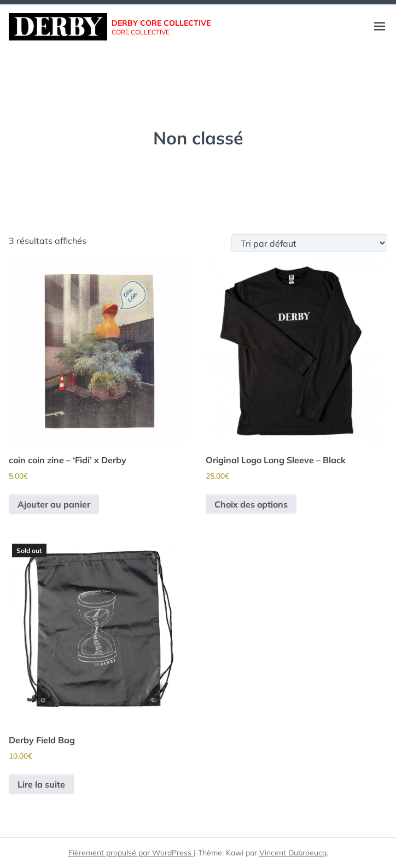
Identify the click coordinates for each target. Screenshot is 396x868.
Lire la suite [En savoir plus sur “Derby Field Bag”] (41, 784)
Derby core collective (161, 23)
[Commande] (309, 243)
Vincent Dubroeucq (293, 853)
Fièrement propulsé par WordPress (131, 853)
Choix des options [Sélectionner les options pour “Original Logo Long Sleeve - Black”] (251, 504)
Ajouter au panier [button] (54, 504)
